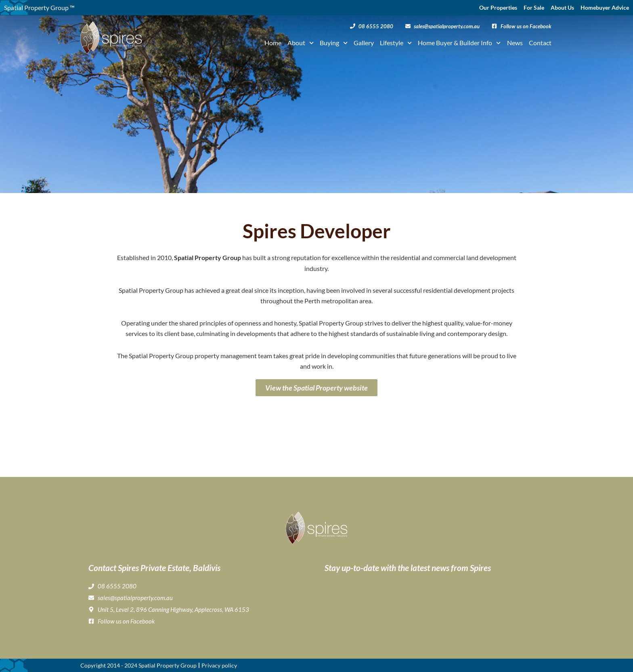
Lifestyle (396, 43)
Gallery (364, 43)
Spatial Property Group (168, 665)
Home (273, 43)
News (515, 43)
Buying (334, 43)
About (301, 43)
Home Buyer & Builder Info (459, 43)
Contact (540, 43)
